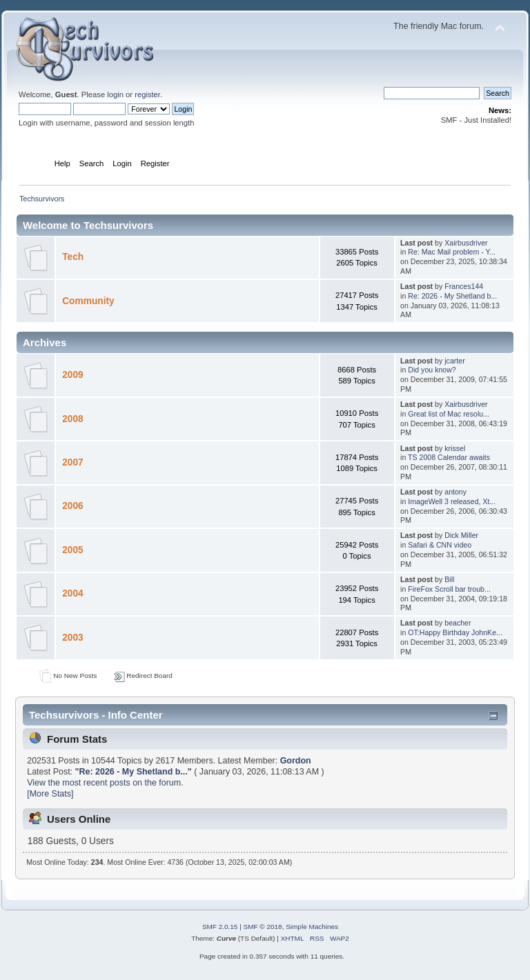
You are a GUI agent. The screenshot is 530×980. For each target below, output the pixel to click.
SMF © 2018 (263, 927)
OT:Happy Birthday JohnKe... (455, 632)
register (147, 94)
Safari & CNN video (440, 545)
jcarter (454, 361)
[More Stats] (50, 794)
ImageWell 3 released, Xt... (452, 501)
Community (88, 301)
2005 (73, 550)
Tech (73, 257)
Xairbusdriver (466, 243)
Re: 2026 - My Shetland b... (452, 296)
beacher (458, 623)
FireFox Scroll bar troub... (449, 589)
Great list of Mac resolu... (449, 414)
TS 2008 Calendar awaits (449, 457)
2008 (73, 419)
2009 (73, 375)
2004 (73, 593)
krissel (455, 448)
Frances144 (464, 286)
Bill (449, 579)
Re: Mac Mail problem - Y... (452, 252)
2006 (73, 506)
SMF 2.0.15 (220, 927)
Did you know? (432, 370)
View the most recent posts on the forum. (105, 783)
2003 (73, 638)
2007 (73, 462)
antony (455, 492)
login (115, 94)
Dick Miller (461, 535)
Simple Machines (312, 927)
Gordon (296, 761)
